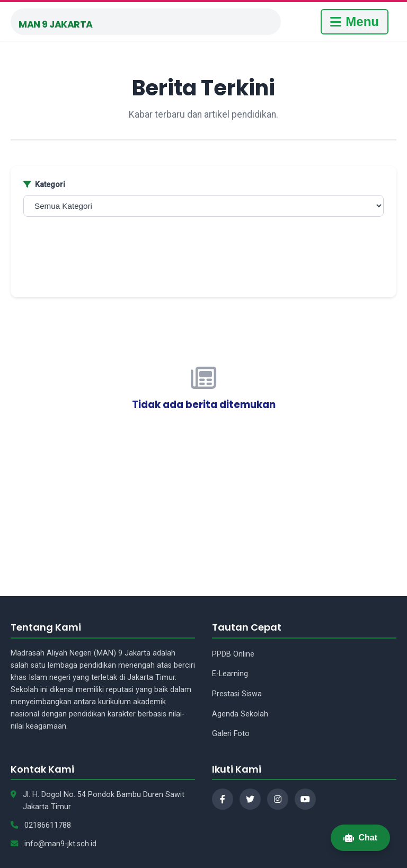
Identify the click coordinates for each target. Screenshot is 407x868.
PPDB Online (233, 654)
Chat (360, 838)
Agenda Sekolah (240, 714)
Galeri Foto (231, 734)
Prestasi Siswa (237, 694)
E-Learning (230, 674)
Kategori (44, 185)
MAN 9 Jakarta (56, 24)
